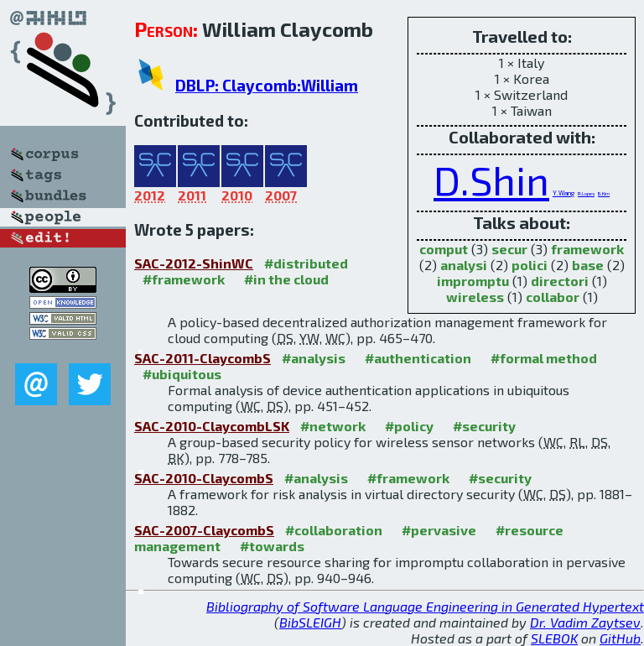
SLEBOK (554, 638)
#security (484, 426)
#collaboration (334, 530)
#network (333, 426)
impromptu (473, 281)
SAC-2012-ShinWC (194, 263)
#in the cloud (286, 279)
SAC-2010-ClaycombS (204, 478)
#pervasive (439, 530)
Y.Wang (563, 193)
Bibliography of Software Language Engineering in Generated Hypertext (425, 606)
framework (587, 249)
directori (560, 281)
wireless (475, 297)
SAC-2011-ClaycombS (203, 358)
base (588, 265)
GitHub (620, 638)
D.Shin (491, 180)
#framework (184, 279)
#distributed (306, 263)
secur (509, 249)
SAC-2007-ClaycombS (204, 530)
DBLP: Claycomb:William (267, 85)
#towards (272, 546)
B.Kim (604, 193)
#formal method (544, 358)
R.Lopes (586, 193)
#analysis (314, 358)
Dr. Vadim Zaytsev (585, 622)
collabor (553, 297)
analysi (464, 265)
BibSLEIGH (310, 622)
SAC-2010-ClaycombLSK (212, 426)
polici (530, 265)
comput (444, 249)
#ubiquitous (182, 374)
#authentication (418, 358)
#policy (409, 426)
